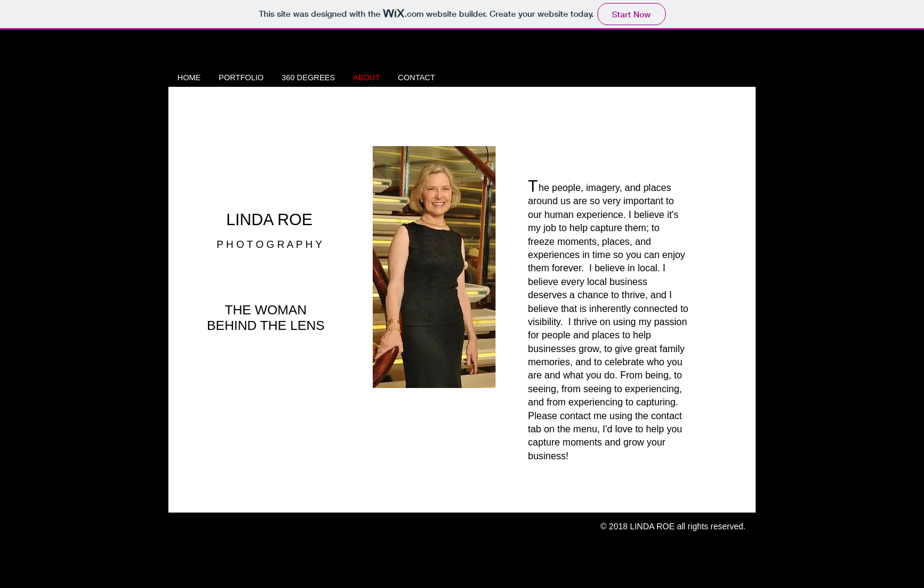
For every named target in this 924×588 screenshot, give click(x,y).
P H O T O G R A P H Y (269, 245)
